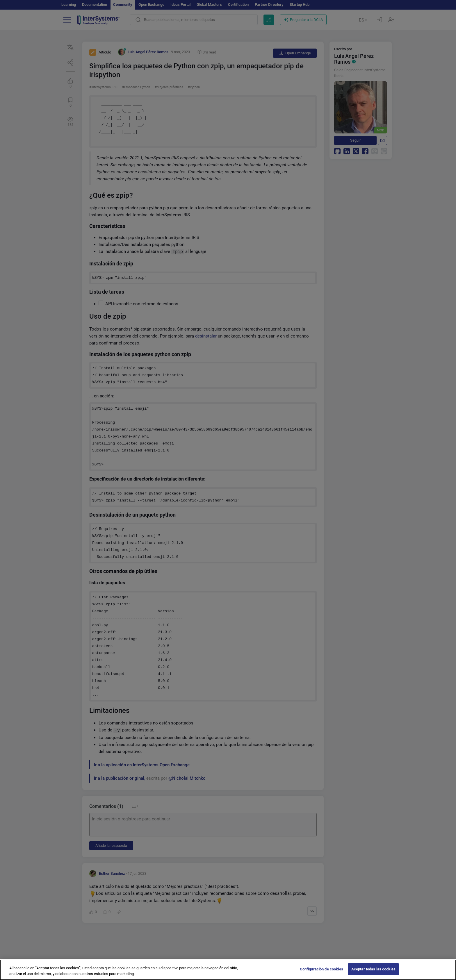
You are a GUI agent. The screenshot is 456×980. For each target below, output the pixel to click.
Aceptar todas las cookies (373, 974)
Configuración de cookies (321, 974)
